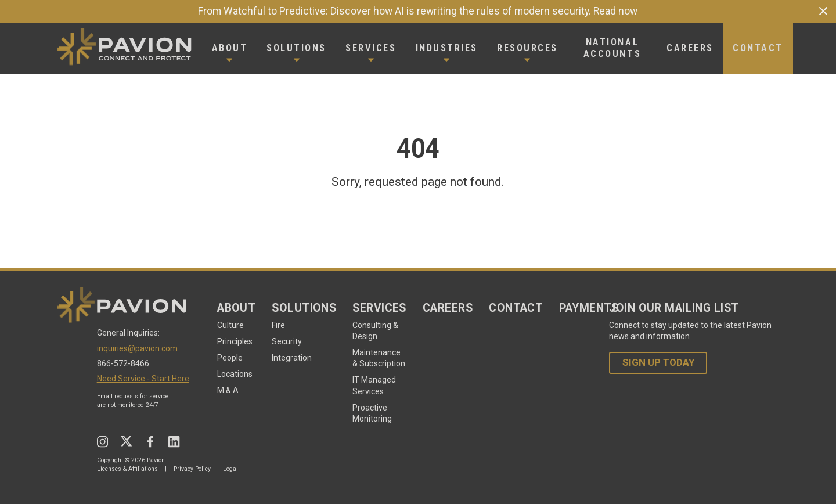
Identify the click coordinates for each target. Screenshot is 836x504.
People (230, 358)
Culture (230, 325)
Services (379, 308)
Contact (516, 308)
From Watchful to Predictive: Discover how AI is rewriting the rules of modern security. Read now (418, 11)
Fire (278, 325)
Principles (235, 341)
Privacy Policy (192, 469)
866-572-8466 (123, 363)
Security (287, 341)
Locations (235, 374)
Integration (292, 358)
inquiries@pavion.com (137, 348)
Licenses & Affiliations (127, 469)
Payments (589, 308)
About (236, 308)
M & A (228, 390)
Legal (230, 469)
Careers (448, 308)
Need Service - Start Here (143, 379)
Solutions (304, 308)
